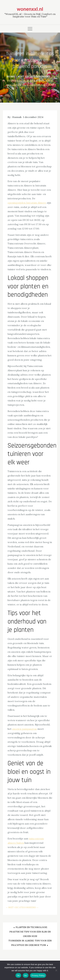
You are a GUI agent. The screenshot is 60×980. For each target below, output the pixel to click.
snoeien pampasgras (24, 729)
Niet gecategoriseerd (22, 907)
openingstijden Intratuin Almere (27, 203)
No (26, 975)
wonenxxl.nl (30, 9)
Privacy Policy (38, 975)
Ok (18, 975)
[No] (56, 970)
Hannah (17, 117)
